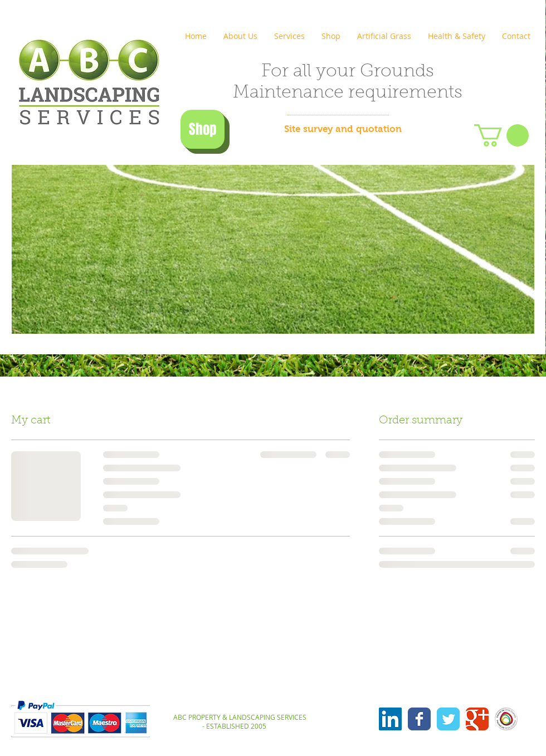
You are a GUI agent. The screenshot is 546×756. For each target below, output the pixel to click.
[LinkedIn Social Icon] (390, 719)
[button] (501, 135)
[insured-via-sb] (506, 719)
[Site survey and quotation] (343, 130)
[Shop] (203, 129)
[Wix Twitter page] (448, 719)
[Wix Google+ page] (477, 719)
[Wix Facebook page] (419, 719)
